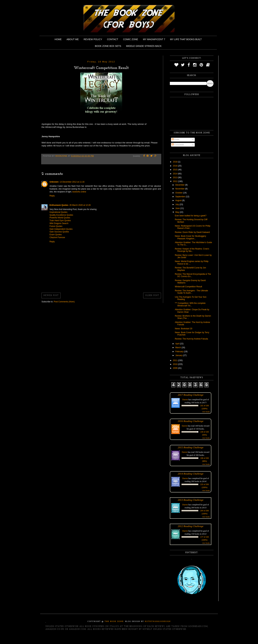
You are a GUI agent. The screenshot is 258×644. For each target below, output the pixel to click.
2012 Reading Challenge (191, 526)
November (180, 189)
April (178, 344)
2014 (176, 174)
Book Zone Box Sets (108, 46)
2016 (176, 166)
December (180, 185)
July (177, 204)
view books (206, 412)
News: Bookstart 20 (184, 329)
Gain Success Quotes (59, 232)
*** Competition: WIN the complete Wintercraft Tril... (190, 304)
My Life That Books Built (186, 39)
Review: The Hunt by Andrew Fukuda (191, 339)
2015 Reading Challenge (191, 447)
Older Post (152, 295)
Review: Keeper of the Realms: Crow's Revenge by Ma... (192, 250)
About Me (73, 39)
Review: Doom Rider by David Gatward (192, 232)
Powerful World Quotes (60, 218)
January (179, 355)
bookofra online (79, 192)
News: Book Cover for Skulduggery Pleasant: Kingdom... (190, 237)
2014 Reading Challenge (191, 474)
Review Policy (93, 39)
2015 (176, 170)
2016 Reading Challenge (191, 421)
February (180, 352)
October (179, 193)
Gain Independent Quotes (61, 229)
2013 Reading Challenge (191, 500)
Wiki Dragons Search (59, 223)
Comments (178, 145)
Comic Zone (131, 39)
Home (58, 39)
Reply (52, 196)
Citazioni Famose (57, 237)
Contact (113, 39)
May (178, 212)
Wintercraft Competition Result (188, 287)
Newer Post (51, 295)
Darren (185, 400)
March (178, 348)
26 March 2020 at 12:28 (80, 205)
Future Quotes (56, 226)
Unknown (54, 182)
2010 (176, 364)
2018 (176, 162)
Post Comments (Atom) (64, 302)
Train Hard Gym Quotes (60, 221)
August (179, 200)
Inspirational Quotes (58, 212)
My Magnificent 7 (154, 39)
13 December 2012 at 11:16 (72, 182)
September (181, 197)
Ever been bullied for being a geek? (191, 216)
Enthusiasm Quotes (59, 205)
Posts (175, 140)
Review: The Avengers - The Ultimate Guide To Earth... (191, 292)
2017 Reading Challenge (191, 395)
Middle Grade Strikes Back (144, 46)
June (178, 208)
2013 (176, 178)
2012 (176, 181)
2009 (176, 368)
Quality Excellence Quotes (61, 215)
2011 (176, 360)
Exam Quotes (56, 235)
